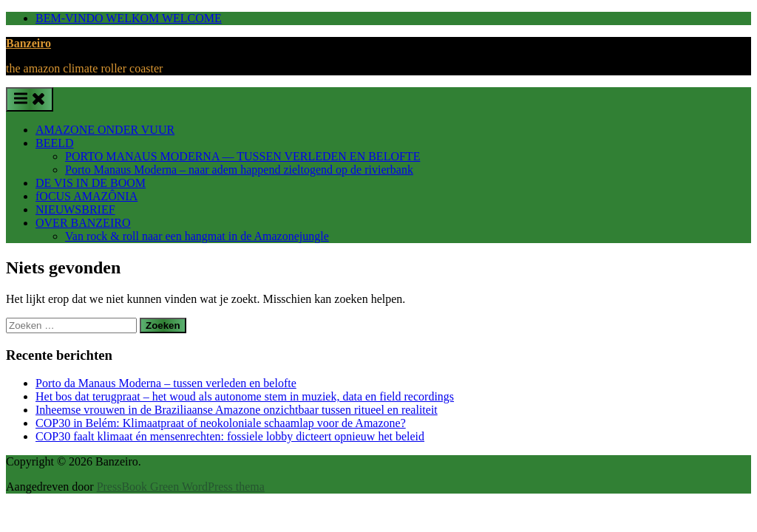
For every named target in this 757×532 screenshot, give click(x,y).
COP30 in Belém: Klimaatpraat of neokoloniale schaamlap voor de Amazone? (221, 423)
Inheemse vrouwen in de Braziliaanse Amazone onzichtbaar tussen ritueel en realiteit (237, 410)
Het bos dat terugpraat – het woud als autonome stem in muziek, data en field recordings (245, 396)
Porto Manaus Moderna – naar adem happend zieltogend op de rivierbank (239, 170)
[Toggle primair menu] (30, 99)
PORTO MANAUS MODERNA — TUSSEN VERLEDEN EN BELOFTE (242, 156)
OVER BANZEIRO (83, 223)
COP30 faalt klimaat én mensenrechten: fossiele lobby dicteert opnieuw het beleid (230, 436)
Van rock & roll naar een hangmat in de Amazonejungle (197, 236)
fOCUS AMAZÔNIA (86, 196)
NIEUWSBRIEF (75, 209)
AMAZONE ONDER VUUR (105, 130)
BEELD (55, 143)
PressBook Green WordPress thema (181, 487)
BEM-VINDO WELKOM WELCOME (129, 18)
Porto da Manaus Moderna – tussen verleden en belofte (166, 383)
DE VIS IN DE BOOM (91, 183)
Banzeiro (28, 43)
